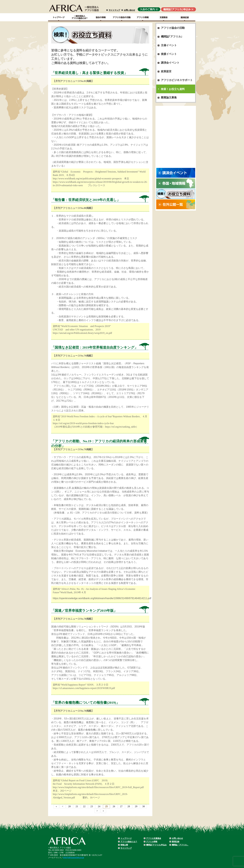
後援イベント (169, 54)
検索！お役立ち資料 (173, 89)
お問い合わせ (129, 10)
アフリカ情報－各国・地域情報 (143, 17)
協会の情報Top (101, 17)
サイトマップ (114, 10)
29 (136, 806)
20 (69, 806)
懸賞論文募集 (169, 98)
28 (129, 806)
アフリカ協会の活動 (122, 17)
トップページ (126, 838)
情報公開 (124, 845)
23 (92, 806)
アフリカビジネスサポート (177, 80)
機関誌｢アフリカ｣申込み (156, 845)
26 (114, 806)
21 (77, 806)
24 (99, 806)
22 (84, 806)
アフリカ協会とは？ (129, 842)
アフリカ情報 (152, 842)
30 (143, 806)
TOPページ (59, 17)
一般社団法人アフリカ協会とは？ (80, 17)
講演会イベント (170, 63)
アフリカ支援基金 (154, 838)
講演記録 (185, 17)
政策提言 (166, 71)
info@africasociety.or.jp (74, 858)
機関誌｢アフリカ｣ (172, 37)
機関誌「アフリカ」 (180, 845)
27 (121, 806)
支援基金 (164, 17)
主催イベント (169, 45)
